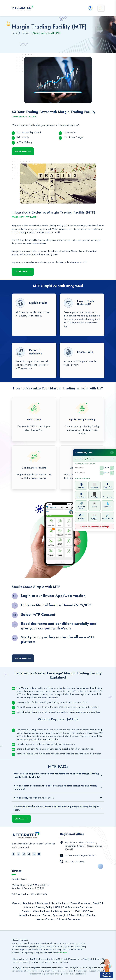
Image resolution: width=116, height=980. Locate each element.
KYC (78, 911)
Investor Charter (45, 919)
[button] (107, 965)
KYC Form (88, 911)
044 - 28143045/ (73, 862)
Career (16, 903)
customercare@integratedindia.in (80, 855)
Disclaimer (43, 903)
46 (83, 862)
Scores (46, 915)
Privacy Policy (76, 915)
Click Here (63, 953)
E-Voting (91, 915)
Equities (25, 33)
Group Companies (80, 903)
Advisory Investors (63, 911)
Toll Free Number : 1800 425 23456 (30, 894)
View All (19, 819)
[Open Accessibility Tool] (114, 490)
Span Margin (59, 915)
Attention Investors (30, 915)
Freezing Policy (44, 907)
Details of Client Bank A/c (36, 911)
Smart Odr (98, 903)
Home (14, 33)
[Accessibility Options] (90, 8)
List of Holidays (59, 903)
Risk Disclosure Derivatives (77, 907)
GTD (58, 907)
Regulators (28, 903)
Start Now (21, 151)
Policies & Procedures (68, 919)
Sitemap (29, 907)
